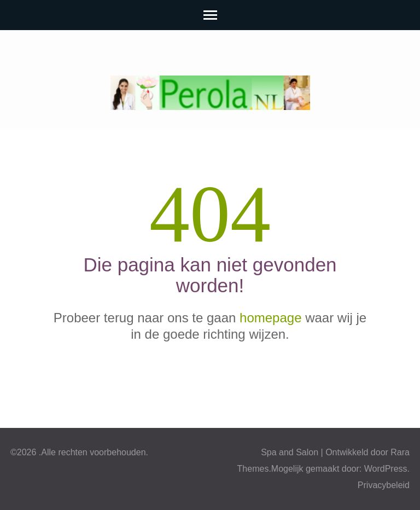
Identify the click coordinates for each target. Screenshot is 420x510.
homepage (270, 318)
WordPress (386, 469)
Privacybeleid (384, 485)
